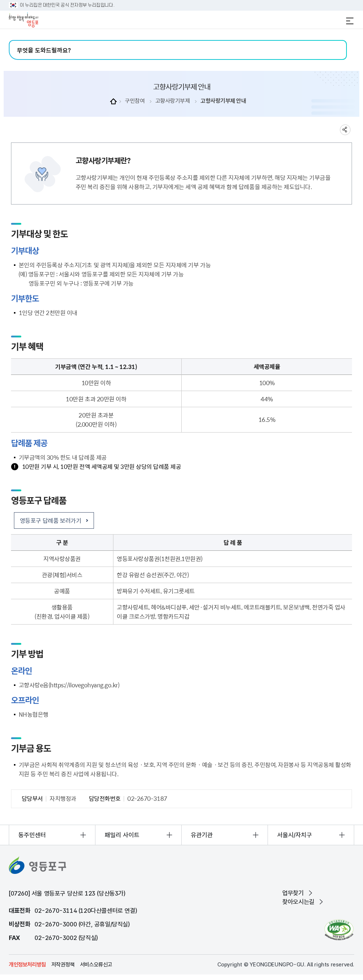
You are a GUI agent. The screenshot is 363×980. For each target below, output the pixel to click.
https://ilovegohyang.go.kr (84, 685)
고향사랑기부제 (173, 101)
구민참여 (135, 101)
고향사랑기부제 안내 (223, 101)
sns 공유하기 (345, 130)
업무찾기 (293, 893)
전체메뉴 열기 (350, 21)
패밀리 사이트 (122, 835)
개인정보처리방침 (27, 965)
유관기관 (202, 835)
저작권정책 (63, 965)
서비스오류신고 (96, 965)
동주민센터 (32, 835)
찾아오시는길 (298, 902)
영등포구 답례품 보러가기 (51, 520)
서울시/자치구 (295, 835)
